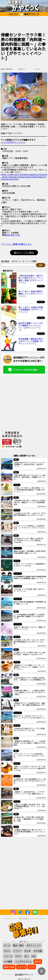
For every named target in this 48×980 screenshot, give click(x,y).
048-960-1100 (13, 235)
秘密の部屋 (9, 967)
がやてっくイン (34, 945)
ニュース (8, 956)
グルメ (7, 951)
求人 (26, 956)
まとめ (28, 951)
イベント (17, 951)
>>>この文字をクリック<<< (13, 142)
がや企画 (38, 951)
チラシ (18, 956)
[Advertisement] (24, 24)
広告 (34, 956)
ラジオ (32, 967)
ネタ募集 (8, 962)
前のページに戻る (24, 253)
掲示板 (38, 962)
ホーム (7, 945)
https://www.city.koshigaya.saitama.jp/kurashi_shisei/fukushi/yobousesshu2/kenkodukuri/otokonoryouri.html (24, 177)
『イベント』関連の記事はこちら (16, 244)
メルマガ (21, 967)
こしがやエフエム (23, 962)
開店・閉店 (18, 945)
